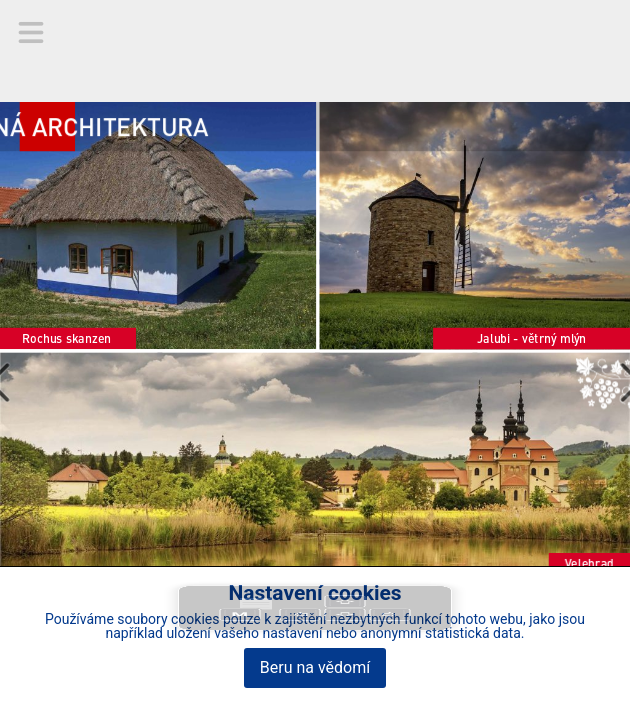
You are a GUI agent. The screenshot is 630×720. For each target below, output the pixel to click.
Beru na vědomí (315, 667)
